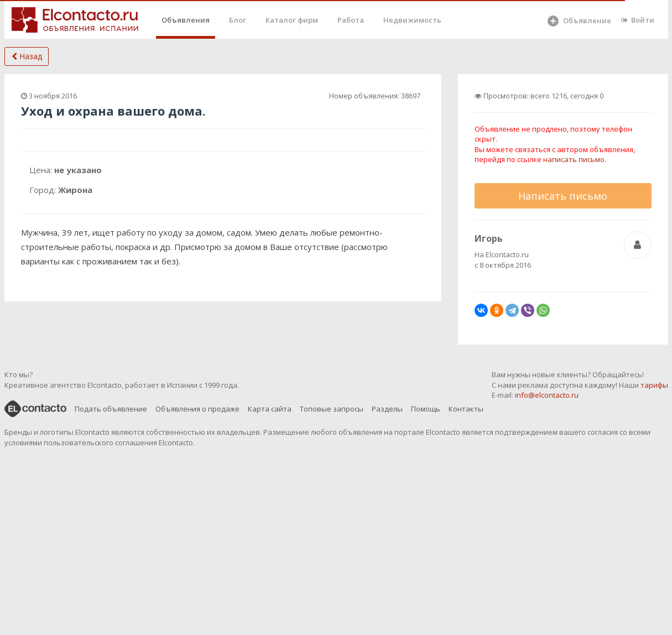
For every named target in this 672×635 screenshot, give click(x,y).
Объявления (186, 20)
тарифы (654, 385)
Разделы (387, 409)
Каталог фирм (292, 20)
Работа (351, 20)
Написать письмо (563, 196)
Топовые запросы (332, 409)
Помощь (426, 409)
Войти (638, 20)
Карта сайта (270, 409)
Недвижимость (412, 20)
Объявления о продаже (197, 409)
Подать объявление (111, 409)
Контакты (466, 409)
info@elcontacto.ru (547, 395)
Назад (27, 56)
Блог (238, 20)
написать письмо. (575, 159)
